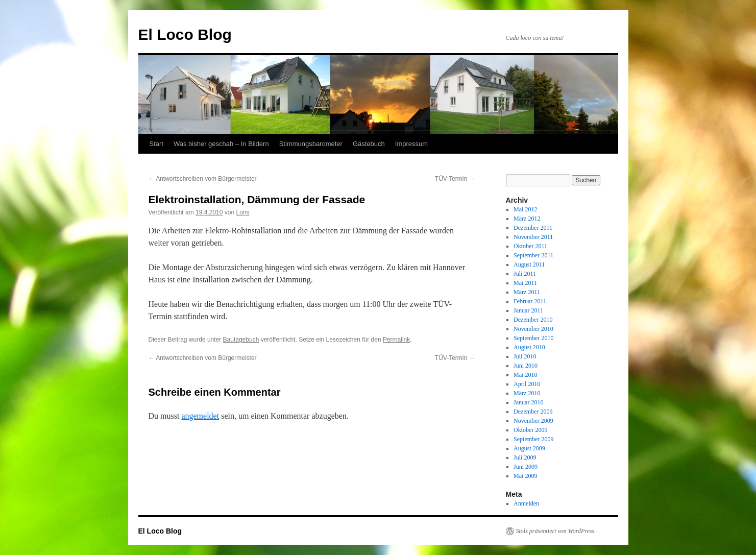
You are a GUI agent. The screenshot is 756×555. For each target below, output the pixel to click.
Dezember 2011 (533, 228)
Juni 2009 (526, 467)
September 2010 (533, 338)
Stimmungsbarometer (311, 144)
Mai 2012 (525, 209)
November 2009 (533, 421)
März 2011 (527, 292)
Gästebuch (369, 144)
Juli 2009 (525, 457)
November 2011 (533, 237)
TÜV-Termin (455, 179)
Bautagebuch (241, 340)
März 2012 (527, 219)
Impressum (411, 144)
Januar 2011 (528, 310)
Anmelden (526, 503)
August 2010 (529, 347)
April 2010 (527, 384)
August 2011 (529, 264)
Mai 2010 (525, 375)
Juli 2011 (525, 274)
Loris (242, 212)
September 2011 (533, 255)
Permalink (396, 340)
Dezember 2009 (533, 412)
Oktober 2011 (530, 246)
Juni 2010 (526, 366)
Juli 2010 (525, 356)
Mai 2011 (525, 283)
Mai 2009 (525, 476)
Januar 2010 (528, 402)
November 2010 (533, 329)
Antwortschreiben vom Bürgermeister (203, 179)
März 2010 (527, 393)
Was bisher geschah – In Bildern (221, 144)
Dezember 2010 (533, 320)
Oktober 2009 (530, 430)
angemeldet (200, 416)
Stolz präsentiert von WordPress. (556, 531)
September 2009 (533, 439)
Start (156, 144)
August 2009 (529, 448)
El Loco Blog (185, 34)
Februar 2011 (530, 301)
